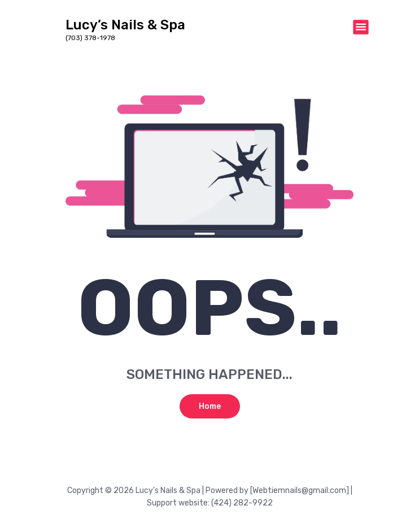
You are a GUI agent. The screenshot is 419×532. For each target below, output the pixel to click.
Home (210, 406)
